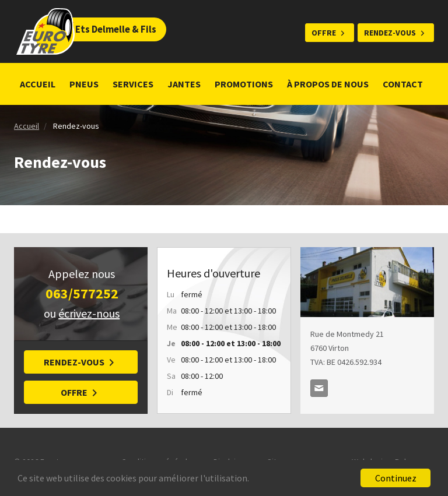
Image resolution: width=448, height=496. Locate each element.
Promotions (244, 84)
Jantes (184, 84)
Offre (324, 33)
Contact (403, 84)
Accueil (38, 84)
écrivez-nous (89, 313)
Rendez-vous (390, 33)
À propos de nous (328, 84)
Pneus (84, 84)
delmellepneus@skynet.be (319, 388)
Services (133, 84)
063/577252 (82, 293)
